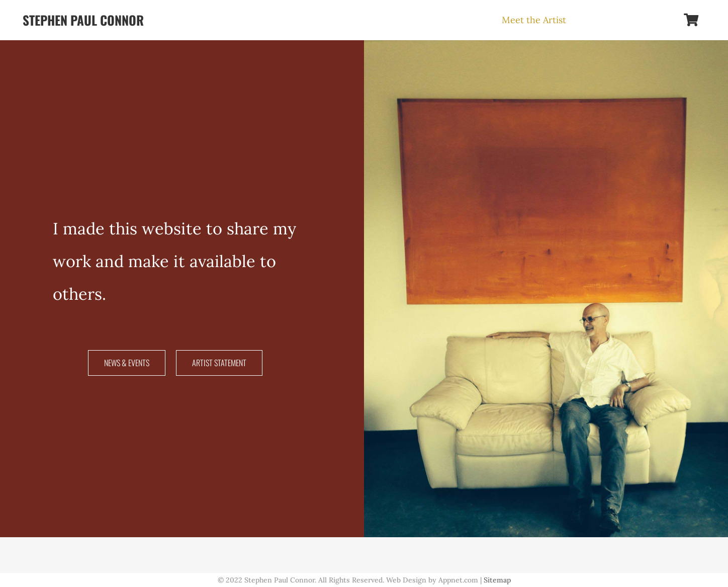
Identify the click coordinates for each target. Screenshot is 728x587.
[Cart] (691, 20)
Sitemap (497, 580)
